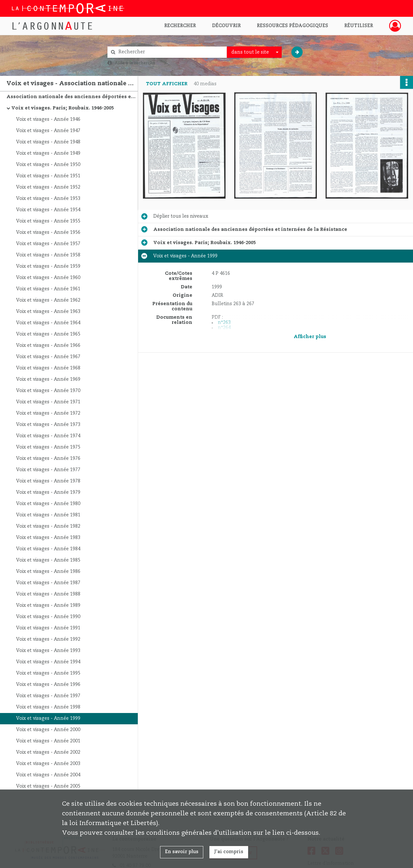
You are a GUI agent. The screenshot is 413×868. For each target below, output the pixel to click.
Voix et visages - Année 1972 (48, 413)
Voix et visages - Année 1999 (48, 718)
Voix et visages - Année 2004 (48, 775)
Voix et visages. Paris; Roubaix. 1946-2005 (63, 108)
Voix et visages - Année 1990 (48, 617)
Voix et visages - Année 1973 (48, 425)
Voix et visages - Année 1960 (48, 278)
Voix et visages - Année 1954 (48, 210)
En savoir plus (182, 852)
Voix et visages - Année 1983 (48, 538)
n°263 (224, 323)
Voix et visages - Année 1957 (48, 244)
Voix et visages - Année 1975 (48, 447)
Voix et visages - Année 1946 (48, 119)
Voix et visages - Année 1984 (48, 549)
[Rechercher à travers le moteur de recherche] (170, 52)
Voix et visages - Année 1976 (48, 459)
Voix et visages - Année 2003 (48, 764)
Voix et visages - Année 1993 (48, 651)
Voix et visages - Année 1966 (48, 346)
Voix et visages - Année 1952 (48, 187)
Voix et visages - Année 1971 (48, 402)
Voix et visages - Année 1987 (48, 583)
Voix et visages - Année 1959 (48, 266)
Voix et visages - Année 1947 (48, 131)
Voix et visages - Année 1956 (48, 232)
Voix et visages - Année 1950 (48, 165)
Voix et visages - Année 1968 (48, 368)
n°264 (224, 328)
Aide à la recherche (135, 63)
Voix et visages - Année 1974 (48, 436)
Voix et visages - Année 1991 (48, 628)
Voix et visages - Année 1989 (48, 605)
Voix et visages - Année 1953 (48, 199)
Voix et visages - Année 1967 (48, 357)
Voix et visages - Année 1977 (48, 470)
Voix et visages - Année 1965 (48, 334)
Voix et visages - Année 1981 (48, 515)
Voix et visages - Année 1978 (48, 481)
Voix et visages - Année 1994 (48, 662)
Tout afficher (167, 84)
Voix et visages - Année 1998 (48, 707)
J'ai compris (229, 852)
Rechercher (180, 26)
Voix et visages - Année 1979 (48, 492)
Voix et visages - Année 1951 (48, 176)
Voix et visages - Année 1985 (48, 560)
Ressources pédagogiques (292, 26)
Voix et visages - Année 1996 (48, 685)
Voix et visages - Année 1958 (48, 255)
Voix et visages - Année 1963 (48, 312)
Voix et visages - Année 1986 (48, 572)
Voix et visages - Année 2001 (48, 741)
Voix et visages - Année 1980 (48, 504)
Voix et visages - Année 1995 (48, 673)
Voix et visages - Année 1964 (48, 323)
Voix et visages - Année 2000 (48, 730)
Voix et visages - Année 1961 (48, 289)
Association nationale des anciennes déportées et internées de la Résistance (71, 97)
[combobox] (254, 52)
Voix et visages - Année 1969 (48, 379)
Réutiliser (359, 26)
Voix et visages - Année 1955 (48, 221)
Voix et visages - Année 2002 (48, 752)
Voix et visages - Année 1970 (48, 391)
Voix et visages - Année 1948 (48, 142)
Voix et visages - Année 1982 (48, 526)
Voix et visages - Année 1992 (48, 639)
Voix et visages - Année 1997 (48, 696)
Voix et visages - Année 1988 (48, 594)
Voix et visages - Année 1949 (48, 153)
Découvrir (226, 26)
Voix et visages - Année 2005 (48, 786)
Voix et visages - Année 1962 (48, 300)
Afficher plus (310, 337)
